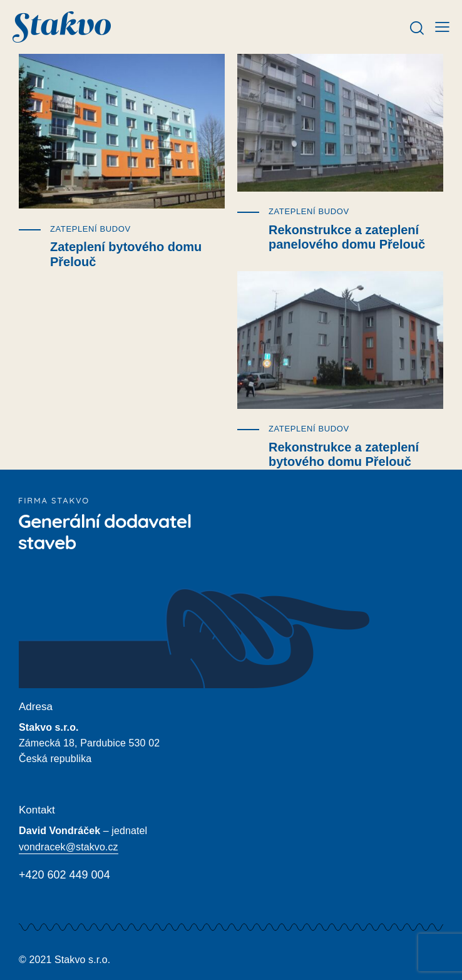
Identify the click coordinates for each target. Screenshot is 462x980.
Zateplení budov (90, 229)
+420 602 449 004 (64, 875)
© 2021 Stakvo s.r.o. (64, 960)
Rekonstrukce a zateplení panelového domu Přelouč (347, 237)
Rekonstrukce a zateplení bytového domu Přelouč (344, 455)
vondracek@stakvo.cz (69, 847)
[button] (442, 27)
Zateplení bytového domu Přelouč (126, 254)
